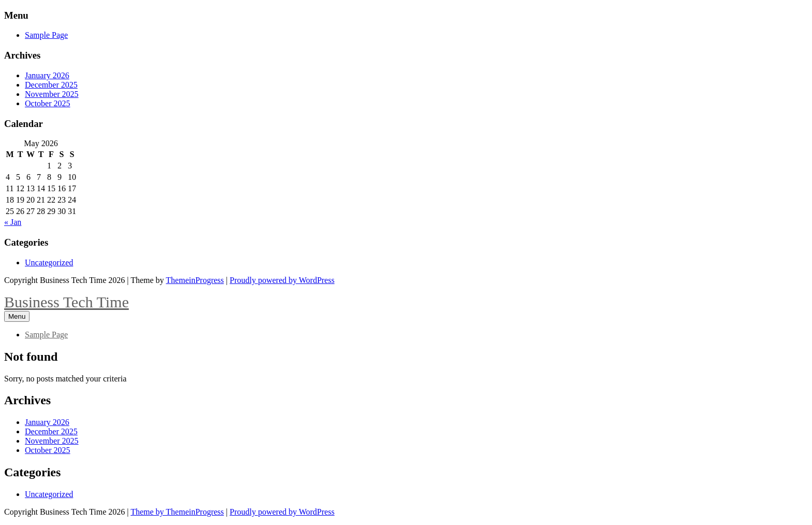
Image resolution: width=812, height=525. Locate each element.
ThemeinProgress (195, 280)
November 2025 (52, 94)
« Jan (13, 222)
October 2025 (48, 103)
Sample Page (46, 35)
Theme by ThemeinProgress (177, 512)
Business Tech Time (67, 302)
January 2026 (47, 75)
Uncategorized (49, 262)
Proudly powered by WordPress (282, 280)
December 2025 (51, 85)
